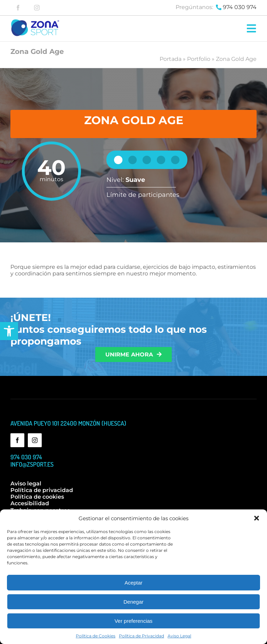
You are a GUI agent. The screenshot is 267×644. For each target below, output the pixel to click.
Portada (171, 59)
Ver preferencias (133, 621)
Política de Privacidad (141, 636)
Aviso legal (26, 484)
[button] (9, 331)
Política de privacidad (42, 490)
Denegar (133, 602)
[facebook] (18, 8)
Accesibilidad (30, 503)
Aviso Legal (179, 636)
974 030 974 (240, 7)
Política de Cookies (96, 636)
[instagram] (37, 8)
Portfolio (199, 59)
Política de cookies (37, 497)
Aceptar (133, 583)
